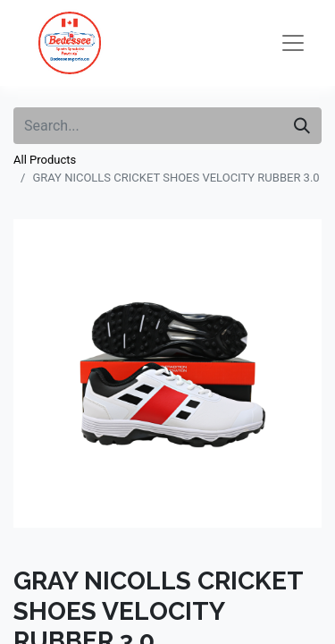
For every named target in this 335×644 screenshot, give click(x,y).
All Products (45, 160)
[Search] (302, 126)
